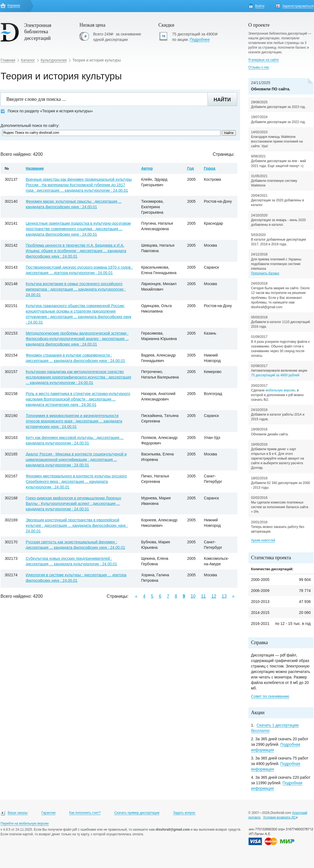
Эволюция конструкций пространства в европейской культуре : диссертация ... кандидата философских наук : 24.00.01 (77, 525)
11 (203, 596)
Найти (222, 100)
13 (224, 596)
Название (35, 168)
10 (193, 596)
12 (214, 596)
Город (210, 168)
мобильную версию (280, 390)
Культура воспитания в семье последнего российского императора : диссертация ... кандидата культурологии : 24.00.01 (76, 289)
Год (191, 168)
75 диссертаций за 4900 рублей (275, 375)
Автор (147, 168)
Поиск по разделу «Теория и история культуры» (47, 111)
